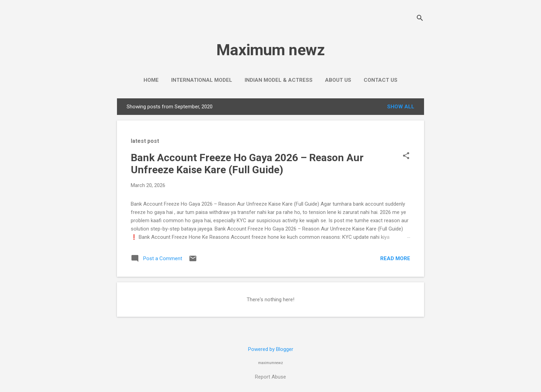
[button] (406, 156)
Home (151, 80)
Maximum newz (271, 50)
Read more (395, 258)
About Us (338, 80)
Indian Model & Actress (279, 80)
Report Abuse (270, 377)
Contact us (381, 80)
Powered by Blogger (271, 349)
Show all (401, 107)
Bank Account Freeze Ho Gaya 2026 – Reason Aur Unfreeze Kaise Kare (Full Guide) (247, 164)
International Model (202, 80)
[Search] (420, 19)
